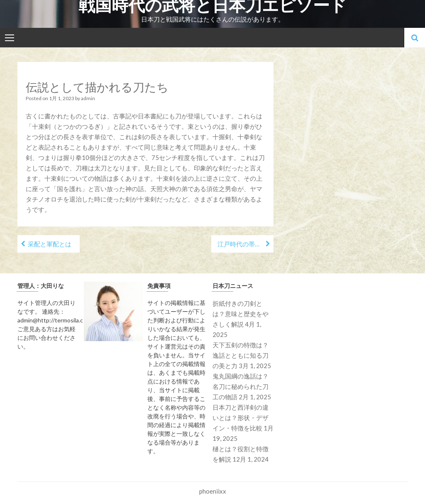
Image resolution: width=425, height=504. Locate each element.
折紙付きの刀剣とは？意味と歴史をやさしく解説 (241, 314)
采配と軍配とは (50, 244)
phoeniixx (213, 491)
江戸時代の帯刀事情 (245, 244)
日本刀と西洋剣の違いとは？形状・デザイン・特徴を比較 (241, 418)
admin (88, 98)
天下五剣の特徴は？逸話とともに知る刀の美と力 (241, 355)
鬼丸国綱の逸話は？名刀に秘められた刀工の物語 (241, 386)
